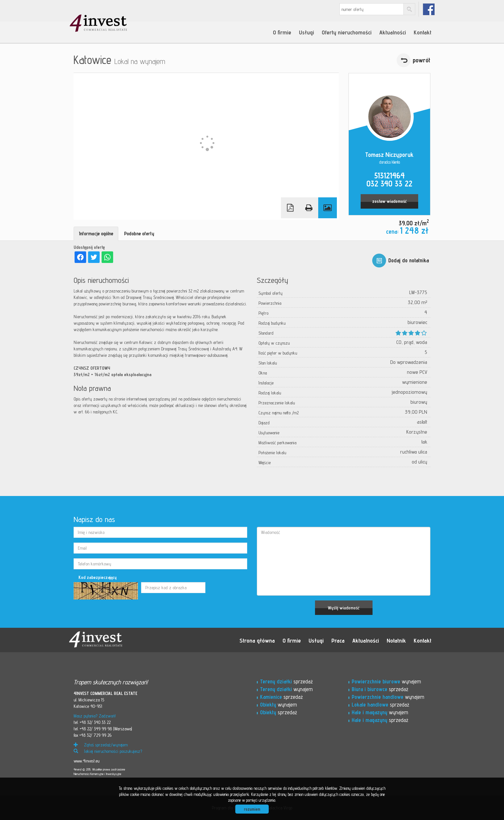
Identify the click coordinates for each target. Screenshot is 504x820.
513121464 (389, 176)
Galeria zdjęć (328, 208)
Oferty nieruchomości (347, 32)
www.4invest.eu (86, 761)
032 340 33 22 (389, 184)
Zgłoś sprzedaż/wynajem (101, 745)
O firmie (282, 32)
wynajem (286, 689)
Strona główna (257, 640)
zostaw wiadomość (389, 201)
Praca (338, 640)
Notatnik (396, 640)
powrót (422, 60)
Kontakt (423, 32)
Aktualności (393, 32)
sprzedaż (286, 681)
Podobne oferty (139, 234)
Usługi (306, 32)
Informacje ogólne (96, 234)
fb (429, 9)
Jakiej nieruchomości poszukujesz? (108, 751)
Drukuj (309, 208)
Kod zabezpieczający (98, 577)
